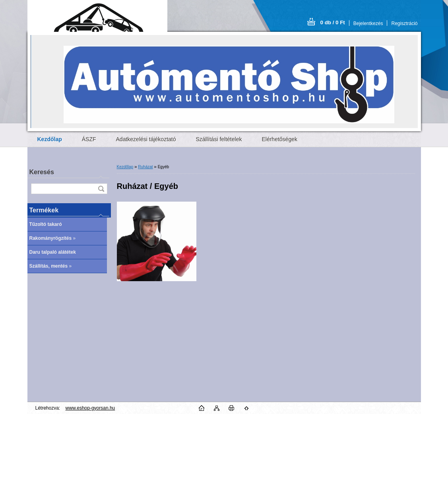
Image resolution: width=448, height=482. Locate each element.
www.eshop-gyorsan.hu (90, 408)
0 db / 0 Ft (333, 22)
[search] (101, 189)
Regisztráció (404, 23)
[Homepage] (50, 139)
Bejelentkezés (368, 23)
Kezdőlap (125, 167)
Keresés (42, 172)
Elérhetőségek (279, 139)
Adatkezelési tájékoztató (146, 139)
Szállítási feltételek (219, 139)
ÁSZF (89, 139)
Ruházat (145, 167)
